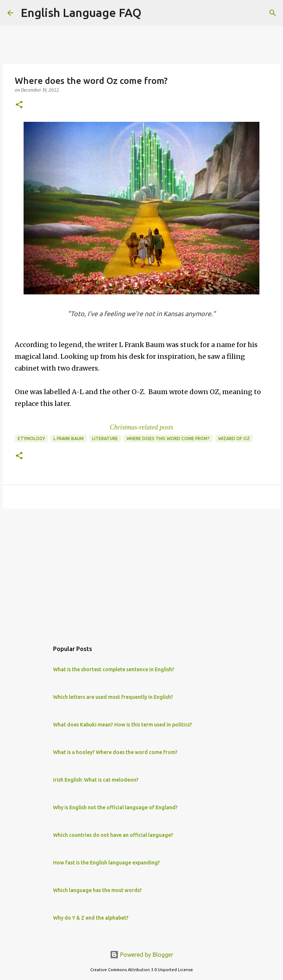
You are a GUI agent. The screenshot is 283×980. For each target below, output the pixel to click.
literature (105, 438)
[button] (19, 105)
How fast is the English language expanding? (106, 863)
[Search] (152, 13)
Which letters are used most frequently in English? (113, 697)
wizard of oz (234, 438)
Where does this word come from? (168, 438)
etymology (31, 438)
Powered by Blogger (141, 955)
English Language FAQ (81, 13)
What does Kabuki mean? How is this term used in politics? (123, 725)
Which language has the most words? (97, 890)
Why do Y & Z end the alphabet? (91, 918)
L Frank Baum (69, 438)
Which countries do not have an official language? (113, 835)
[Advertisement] (141, 571)
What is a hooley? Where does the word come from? (115, 752)
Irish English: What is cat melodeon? (96, 780)
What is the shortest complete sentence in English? (114, 669)
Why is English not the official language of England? (115, 807)
